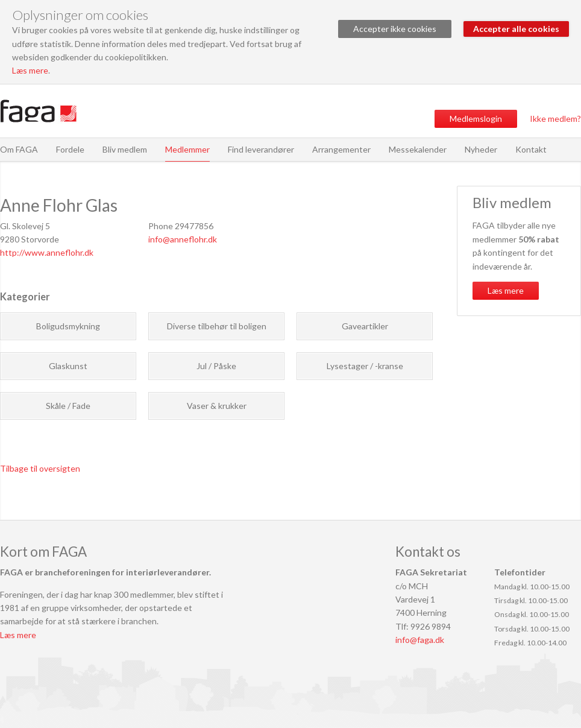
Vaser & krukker (217, 406)
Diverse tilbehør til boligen (217, 326)
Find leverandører (261, 149)
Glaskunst (68, 366)
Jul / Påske (216, 366)
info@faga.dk (420, 640)
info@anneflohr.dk (183, 239)
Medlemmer (187, 149)
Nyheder (481, 149)
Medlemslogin (476, 119)
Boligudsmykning (68, 326)
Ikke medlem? (555, 119)
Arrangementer (341, 149)
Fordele (70, 149)
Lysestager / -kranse (365, 366)
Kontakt (531, 149)
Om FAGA (19, 149)
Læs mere (30, 70)
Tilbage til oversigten (40, 468)
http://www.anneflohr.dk (47, 252)
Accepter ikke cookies (395, 29)
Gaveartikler (365, 326)
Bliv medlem (125, 149)
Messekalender (418, 149)
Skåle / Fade (68, 406)
